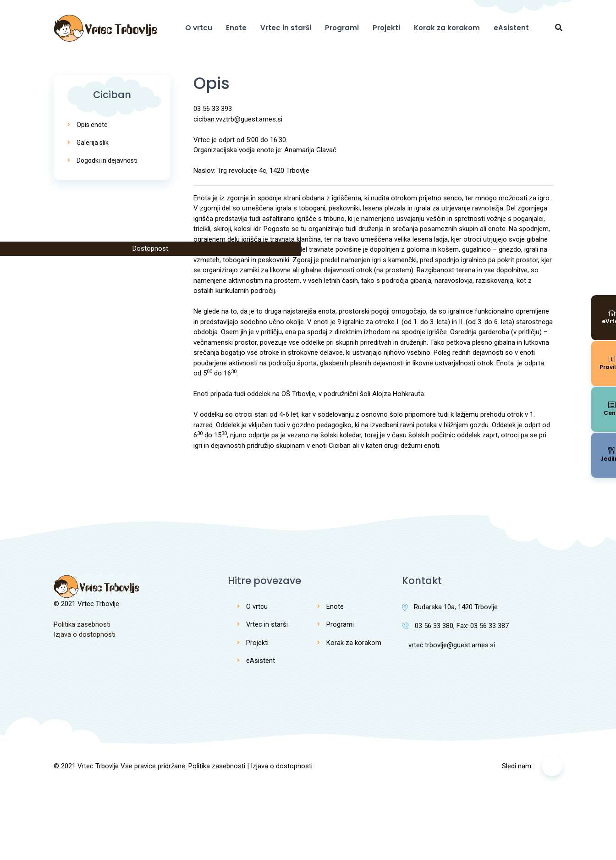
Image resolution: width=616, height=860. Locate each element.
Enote (236, 28)
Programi (342, 28)
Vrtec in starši (286, 28)
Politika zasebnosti (82, 624)
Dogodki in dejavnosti (107, 160)
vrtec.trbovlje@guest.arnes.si (448, 645)
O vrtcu (199, 28)
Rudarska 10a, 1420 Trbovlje (450, 607)
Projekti (386, 28)
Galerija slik (93, 143)
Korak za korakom (447, 28)
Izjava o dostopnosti (85, 634)
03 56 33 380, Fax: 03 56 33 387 (455, 626)
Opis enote (92, 125)
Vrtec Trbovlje (98, 766)
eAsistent (511, 28)
